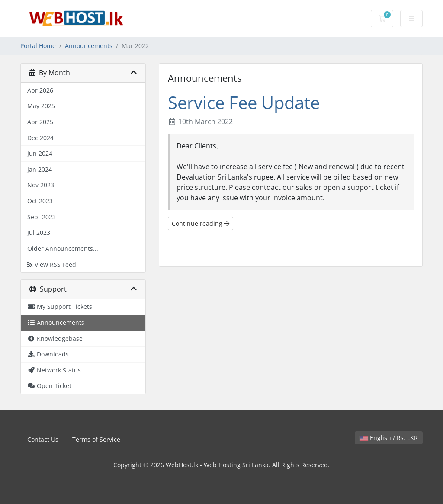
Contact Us (43, 439)
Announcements (89, 46)
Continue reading (201, 223)
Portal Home (38, 46)
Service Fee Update (244, 102)
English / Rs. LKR (389, 438)
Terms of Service (96, 439)
